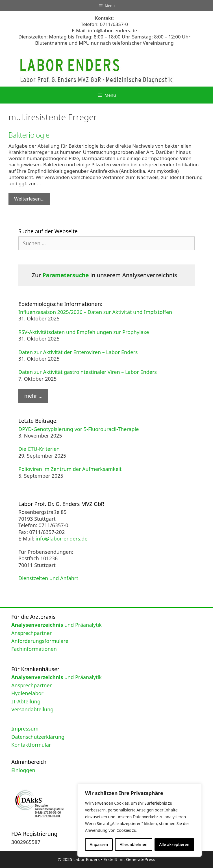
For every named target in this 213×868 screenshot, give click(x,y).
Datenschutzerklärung (38, 737)
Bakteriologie (29, 135)
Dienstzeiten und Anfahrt (48, 578)
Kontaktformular (31, 745)
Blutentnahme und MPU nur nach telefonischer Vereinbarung (104, 43)
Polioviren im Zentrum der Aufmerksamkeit (70, 469)
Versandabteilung (32, 709)
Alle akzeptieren (174, 844)
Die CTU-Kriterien (39, 449)
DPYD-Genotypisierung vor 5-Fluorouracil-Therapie (79, 429)
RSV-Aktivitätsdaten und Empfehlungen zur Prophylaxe (84, 332)
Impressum (25, 729)
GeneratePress (141, 859)
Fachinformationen (34, 649)
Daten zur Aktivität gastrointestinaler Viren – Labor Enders (88, 372)
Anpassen (99, 844)
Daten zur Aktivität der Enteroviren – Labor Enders (78, 352)
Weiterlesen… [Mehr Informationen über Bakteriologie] (29, 199)
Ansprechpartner (31, 633)
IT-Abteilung (26, 701)
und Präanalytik (56, 625)
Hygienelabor (27, 693)
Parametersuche (66, 275)
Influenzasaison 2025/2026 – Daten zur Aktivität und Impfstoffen (95, 312)
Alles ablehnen (134, 844)
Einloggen (23, 770)
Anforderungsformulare (40, 641)
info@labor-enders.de (113, 30)
